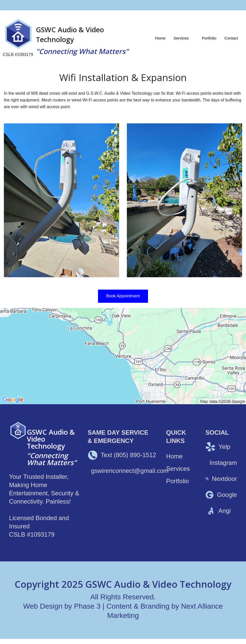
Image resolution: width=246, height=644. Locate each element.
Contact (231, 38)
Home (160, 38)
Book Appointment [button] (123, 296)
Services (181, 38)
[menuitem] (160, 38)
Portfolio (209, 38)
